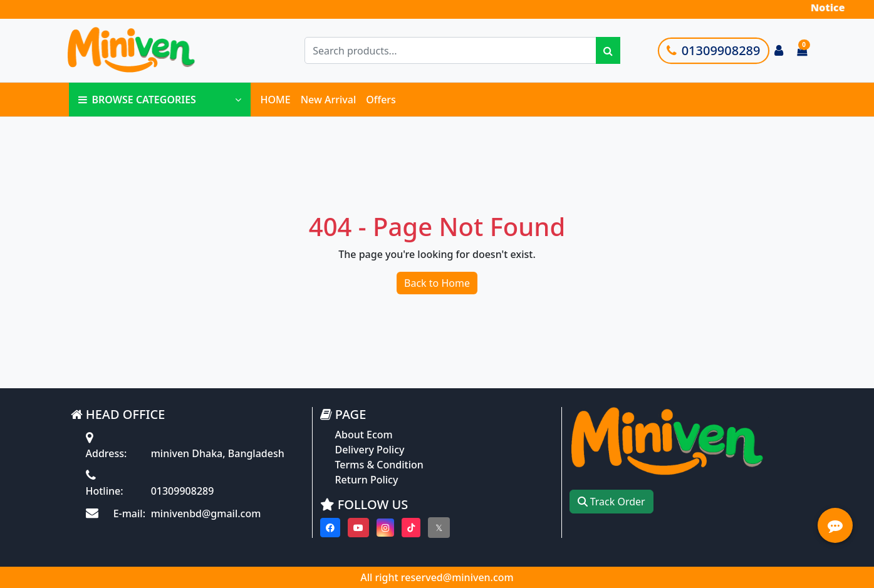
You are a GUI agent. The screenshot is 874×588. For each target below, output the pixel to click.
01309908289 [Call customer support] (714, 50)
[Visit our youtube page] (358, 528)
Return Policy (367, 480)
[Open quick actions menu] (835, 525)
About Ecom (364, 435)
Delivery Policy (370, 450)
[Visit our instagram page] (385, 528)
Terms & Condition (379, 465)
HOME (276, 100)
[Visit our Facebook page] (330, 528)
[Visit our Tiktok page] (411, 528)
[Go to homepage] (157, 50)
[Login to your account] (779, 51)
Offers (381, 100)
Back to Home (437, 283)
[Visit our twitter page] (439, 528)
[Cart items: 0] (802, 51)
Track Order (611, 502)
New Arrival (329, 100)
